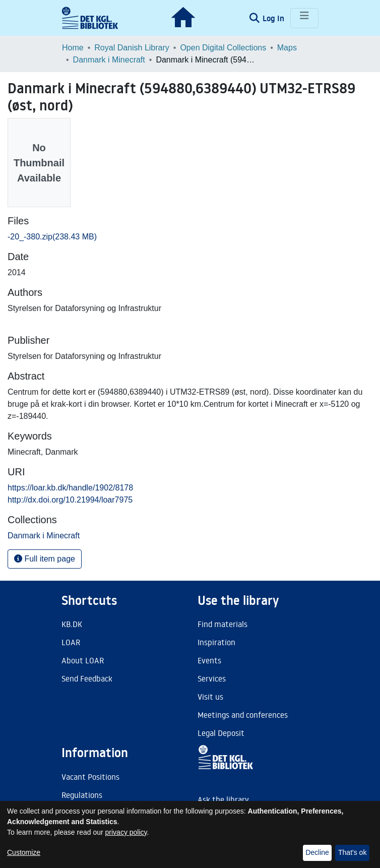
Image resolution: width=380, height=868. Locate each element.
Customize (24, 852)
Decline (317, 852)
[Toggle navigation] (304, 18)
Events (209, 660)
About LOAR (83, 660)
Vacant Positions (90, 777)
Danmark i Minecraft (109, 60)
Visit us (210, 697)
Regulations (82, 795)
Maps (287, 48)
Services (212, 678)
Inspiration (216, 642)
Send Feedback (87, 678)
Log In (274, 18)
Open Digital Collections (223, 48)
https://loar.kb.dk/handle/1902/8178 (70, 488)
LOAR (71, 642)
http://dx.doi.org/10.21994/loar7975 (70, 500)
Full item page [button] (45, 559)
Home (73, 48)
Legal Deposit (221, 733)
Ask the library (223, 799)
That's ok (352, 852)
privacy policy (126, 832)
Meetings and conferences (243, 715)
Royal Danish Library (132, 48)
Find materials (223, 624)
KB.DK (72, 624)
